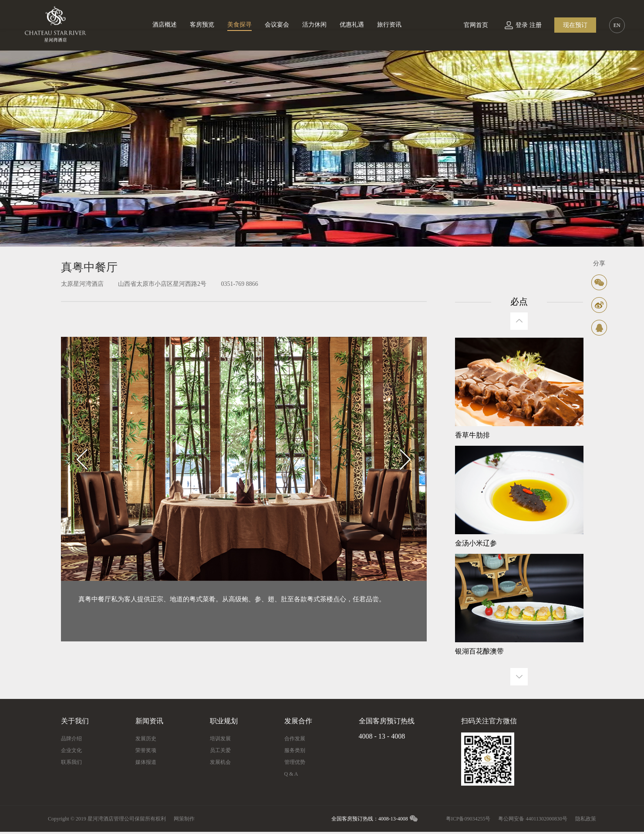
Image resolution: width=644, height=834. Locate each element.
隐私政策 (586, 819)
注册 (536, 25)
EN (617, 25)
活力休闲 (314, 25)
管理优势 (295, 762)
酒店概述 (165, 25)
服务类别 (295, 750)
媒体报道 (146, 762)
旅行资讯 (389, 25)
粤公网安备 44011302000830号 (533, 819)
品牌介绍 (71, 739)
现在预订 (575, 25)
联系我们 (71, 762)
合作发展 (295, 739)
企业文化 (71, 750)
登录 (522, 25)
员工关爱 (220, 750)
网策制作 (184, 819)
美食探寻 (239, 25)
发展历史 (146, 739)
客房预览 (202, 25)
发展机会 (220, 762)
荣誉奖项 (146, 750)
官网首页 (476, 25)
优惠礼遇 (352, 25)
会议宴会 (277, 25)
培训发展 (220, 739)
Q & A (291, 774)
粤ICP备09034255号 (468, 819)
